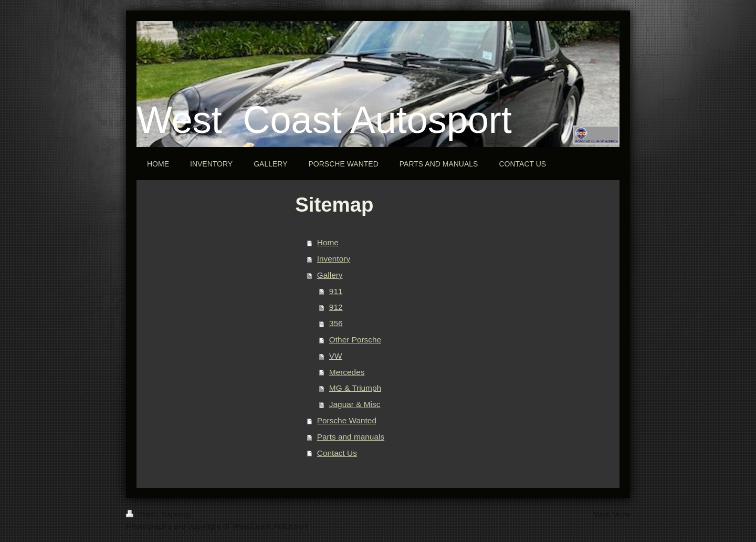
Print (141, 514)
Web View (612, 514)
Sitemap (175, 514)
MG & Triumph (355, 388)
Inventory (334, 259)
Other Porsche (355, 340)
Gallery (330, 275)
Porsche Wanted (347, 420)
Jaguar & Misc (355, 404)
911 (336, 291)
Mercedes (347, 372)
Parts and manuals (351, 437)
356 (336, 323)
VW (336, 356)
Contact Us (337, 453)
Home (328, 242)
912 (336, 307)
